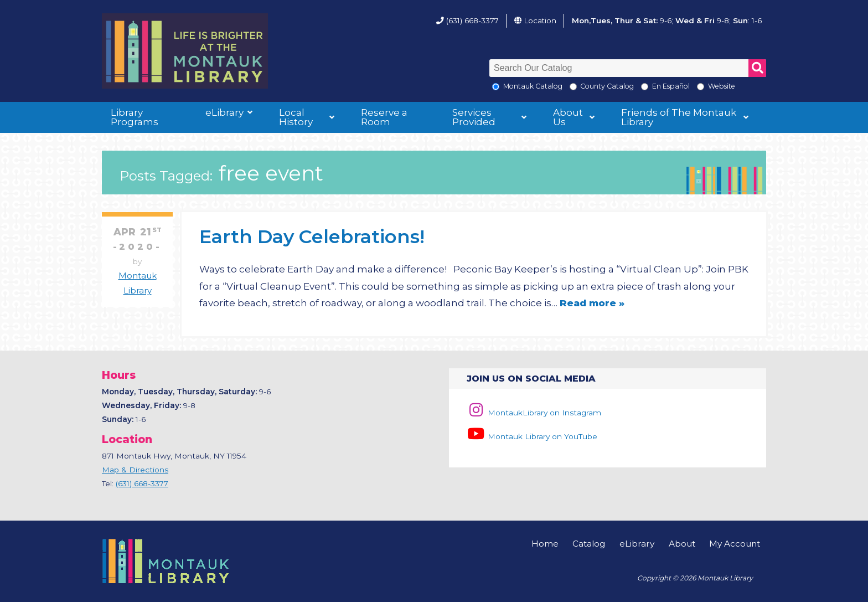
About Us (568, 117)
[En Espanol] (645, 87)
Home (545, 544)
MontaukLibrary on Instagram (534, 413)
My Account (735, 544)
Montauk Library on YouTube (532, 436)
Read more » (592, 303)
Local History (296, 117)
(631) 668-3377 (472, 20)
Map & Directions (135, 470)
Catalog (589, 544)
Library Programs (135, 117)
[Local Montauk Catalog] (496, 87)
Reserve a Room (384, 117)
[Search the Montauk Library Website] (701, 87)
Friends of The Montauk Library (679, 117)
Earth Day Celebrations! (312, 236)
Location (540, 20)
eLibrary (224, 112)
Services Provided (474, 117)
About (682, 544)
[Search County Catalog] (573, 87)
